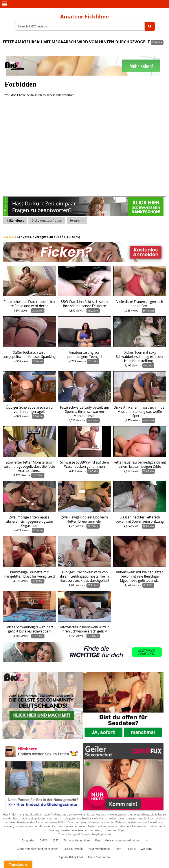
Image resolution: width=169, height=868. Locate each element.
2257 (55, 840)
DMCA (43, 840)
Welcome (147, 849)
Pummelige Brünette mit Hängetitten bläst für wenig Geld (29, 574)
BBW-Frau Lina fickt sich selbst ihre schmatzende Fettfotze (84, 304)
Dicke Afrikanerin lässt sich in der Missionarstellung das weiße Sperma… (140, 412)
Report (77, 221)
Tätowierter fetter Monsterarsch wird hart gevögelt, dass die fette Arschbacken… (29, 467)
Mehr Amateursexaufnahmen (123, 840)
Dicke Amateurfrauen (47, 220)
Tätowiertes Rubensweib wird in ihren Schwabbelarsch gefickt (84, 629)
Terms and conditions (77, 840)
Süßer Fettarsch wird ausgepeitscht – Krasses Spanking (29, 355)
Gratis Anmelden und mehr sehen (38, 849)
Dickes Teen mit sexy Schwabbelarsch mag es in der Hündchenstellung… (140, 357)
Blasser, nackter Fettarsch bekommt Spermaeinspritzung (140, 519)
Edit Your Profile (73, 849)
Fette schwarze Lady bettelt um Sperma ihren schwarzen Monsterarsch (84, 412)
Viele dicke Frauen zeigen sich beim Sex (140, 304)
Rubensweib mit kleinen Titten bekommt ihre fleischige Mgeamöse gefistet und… (140, 576)
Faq (97, 840)
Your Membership (99, 849)
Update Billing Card (71, 857)
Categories (28, 840)
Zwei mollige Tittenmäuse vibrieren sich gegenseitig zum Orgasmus (29, 521)
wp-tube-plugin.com (98, 834)
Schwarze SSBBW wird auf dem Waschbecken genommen (84, 464)
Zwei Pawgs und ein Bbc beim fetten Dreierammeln (84, 519)
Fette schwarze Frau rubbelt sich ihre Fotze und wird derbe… (29, 304)
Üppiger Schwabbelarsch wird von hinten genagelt (29, 410)
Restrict (131, 849)
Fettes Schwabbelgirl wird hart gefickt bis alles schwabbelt (29, 629)
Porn (118, 849)
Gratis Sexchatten (99, 857)
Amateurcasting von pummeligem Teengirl (85, 355)
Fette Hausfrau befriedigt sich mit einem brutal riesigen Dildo (140, 464)
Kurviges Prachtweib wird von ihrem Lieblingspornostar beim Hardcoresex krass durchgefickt (84, 576)
